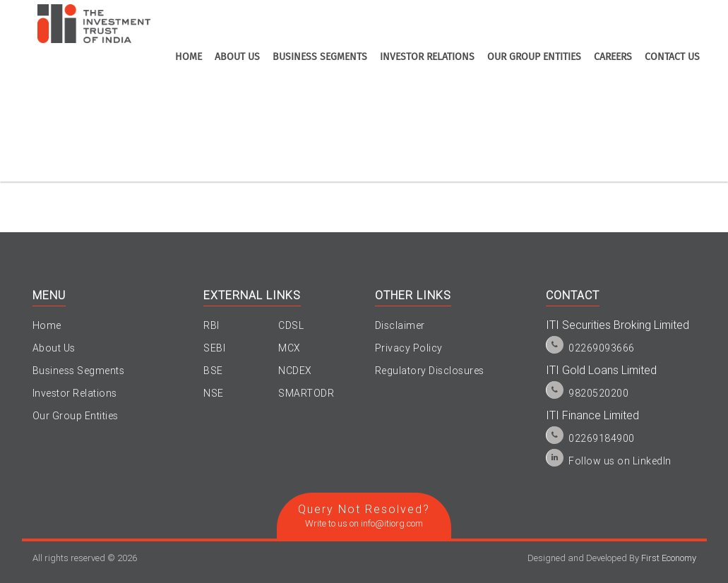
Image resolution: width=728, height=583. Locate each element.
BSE (213, 371)
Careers (613, 57)
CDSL (291, 325)
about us (237, 57)
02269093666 (602, 348)
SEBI (214, 348)
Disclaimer (400, 325)
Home (47, 325)
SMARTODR (306, 393)
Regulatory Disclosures (430, 371)
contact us (672, 57)
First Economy (669, 558)
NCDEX (295, 371)
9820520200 (598, 393)
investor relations (427, 57)
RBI (211, 325)
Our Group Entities (534, 57)
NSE (214, 393)
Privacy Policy (409, 348)
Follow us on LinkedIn (620, 461)
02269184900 (602, 438)
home (189, 57)
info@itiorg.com (392, 523)
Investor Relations (75, 393)
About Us (54, 348)
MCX (290, 348)
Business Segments (79, 371)
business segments (320, 57)
